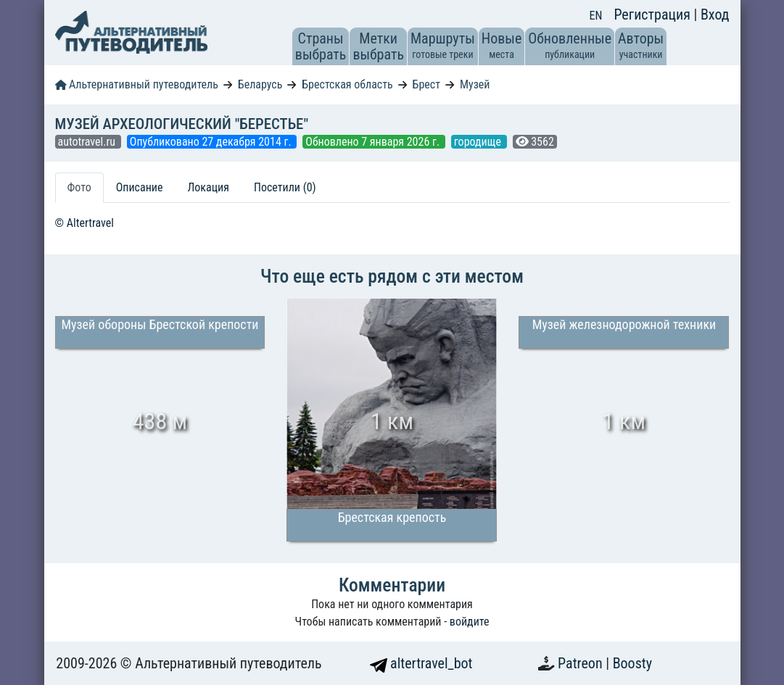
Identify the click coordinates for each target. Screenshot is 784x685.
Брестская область (347, 84)
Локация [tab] (208, 187)
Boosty (632, 663)
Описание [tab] (140, 187)
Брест (426, 84)
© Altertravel (84, 223)
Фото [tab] (79, 187)
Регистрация (653, 14)
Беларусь (260, 84)
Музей (475, 84)
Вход (715, 14)
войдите (470, 622)
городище (479, 142)
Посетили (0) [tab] (285, 187)
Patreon (582, 663)
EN (596, 16)
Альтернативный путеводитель (137, 84)
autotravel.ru (88, 142)
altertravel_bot (421, 663)
